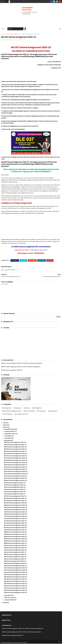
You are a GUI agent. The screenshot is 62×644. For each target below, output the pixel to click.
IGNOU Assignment (37, 408)
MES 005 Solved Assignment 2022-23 (15, 591)
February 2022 (9, 598)
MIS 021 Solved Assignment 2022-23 (15, 553)
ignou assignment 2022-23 (13, 34)
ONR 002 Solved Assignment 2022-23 (16, 512)
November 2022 (10, 430)
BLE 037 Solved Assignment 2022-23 (15, 496)
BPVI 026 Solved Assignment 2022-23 (16, 458)
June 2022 (8, 438)
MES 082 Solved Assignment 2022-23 (15, 579)
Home (3, 29)
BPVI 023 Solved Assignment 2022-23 (16, 465)
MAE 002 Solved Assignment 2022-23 (15, 564)
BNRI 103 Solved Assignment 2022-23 (15, 541)
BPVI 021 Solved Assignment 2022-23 (15, 470)
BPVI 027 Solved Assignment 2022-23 (16, 456)
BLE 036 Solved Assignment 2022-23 (15, 499)
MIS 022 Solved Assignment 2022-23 (15, 550)
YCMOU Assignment (7, 414)
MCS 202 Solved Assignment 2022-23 (16, 476)
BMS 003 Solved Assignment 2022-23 (16, 503)
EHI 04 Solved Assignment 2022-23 (15, 487)
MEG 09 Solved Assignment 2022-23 (15, 445)
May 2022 (7, 441)
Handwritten (27, 408)
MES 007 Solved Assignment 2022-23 (15, 586)
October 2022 (9, 432)
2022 (5, 428)
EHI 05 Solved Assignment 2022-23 (15, 485)
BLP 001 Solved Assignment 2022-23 (15, 530)
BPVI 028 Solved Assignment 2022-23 (16, 454)
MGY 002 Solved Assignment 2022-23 (16, 570)
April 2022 (8, 596)
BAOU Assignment (7, 408)
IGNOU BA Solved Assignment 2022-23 (12, 411)
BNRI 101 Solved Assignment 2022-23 (15, 543)
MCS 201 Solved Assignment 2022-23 (15, 479)
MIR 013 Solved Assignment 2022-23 (15, 557)
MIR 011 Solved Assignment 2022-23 (15, 561)
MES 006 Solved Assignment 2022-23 (15, 588)
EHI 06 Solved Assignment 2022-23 (15, 483)
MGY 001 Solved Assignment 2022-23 (15, 573)
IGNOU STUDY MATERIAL (29, 411)
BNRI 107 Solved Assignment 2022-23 (15, 532)
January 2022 (9, 600)
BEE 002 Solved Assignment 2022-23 (15, 449)
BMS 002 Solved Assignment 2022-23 (16, 505)
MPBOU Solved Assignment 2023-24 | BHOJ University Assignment (21, 367)
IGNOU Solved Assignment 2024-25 (12, 370)
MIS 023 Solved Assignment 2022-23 (15, 548)
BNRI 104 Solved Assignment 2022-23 (15, 539)
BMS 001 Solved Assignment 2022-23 (15, 508)
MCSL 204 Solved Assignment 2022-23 (16, 474)
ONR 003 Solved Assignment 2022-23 (16, 510)
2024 (5, 423)
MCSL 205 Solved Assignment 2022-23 (16, 472)
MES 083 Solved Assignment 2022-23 (15, 577)
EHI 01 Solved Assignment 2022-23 (15, 494)
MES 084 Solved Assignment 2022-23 (15, 575)
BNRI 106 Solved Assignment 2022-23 (15, 535)
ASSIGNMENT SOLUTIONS (27, 9)
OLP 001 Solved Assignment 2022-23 (15, 521)
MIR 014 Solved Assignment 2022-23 (15, 555)
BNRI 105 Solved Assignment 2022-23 (15, 537)
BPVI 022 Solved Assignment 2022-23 (16, 467)
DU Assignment (18, 408)
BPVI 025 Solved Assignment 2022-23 (16, 461)
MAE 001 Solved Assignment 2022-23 (15, 566)
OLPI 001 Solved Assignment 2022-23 (15, 519)
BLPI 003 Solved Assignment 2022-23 (15, 526)
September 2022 (10, 434)
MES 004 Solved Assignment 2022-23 (15, 593)
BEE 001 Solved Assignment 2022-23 (15, 452)
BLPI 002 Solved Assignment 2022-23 (15, 528)
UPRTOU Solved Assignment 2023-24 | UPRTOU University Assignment (22, 364)
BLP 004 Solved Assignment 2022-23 (15, 523)
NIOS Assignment (41, 411)
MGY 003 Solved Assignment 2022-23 (16, 568)
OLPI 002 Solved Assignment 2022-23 (16, 517)
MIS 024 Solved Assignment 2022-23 (15, 546)
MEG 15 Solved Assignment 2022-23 (15, 443)
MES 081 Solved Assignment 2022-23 (15, 582)
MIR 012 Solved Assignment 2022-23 (15, 559)
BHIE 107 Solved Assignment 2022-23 (15, 481)
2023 (5, 425)
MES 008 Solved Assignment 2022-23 (15, 584)
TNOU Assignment (53, 411)
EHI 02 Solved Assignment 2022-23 (15, 492)
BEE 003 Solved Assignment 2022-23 (15, 447)
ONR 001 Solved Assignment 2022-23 (15, 514)
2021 (4, 603)
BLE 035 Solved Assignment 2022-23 (15, 501)
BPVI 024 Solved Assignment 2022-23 (16, 463)
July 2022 (7, 436)
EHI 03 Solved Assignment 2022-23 (15, 490)
